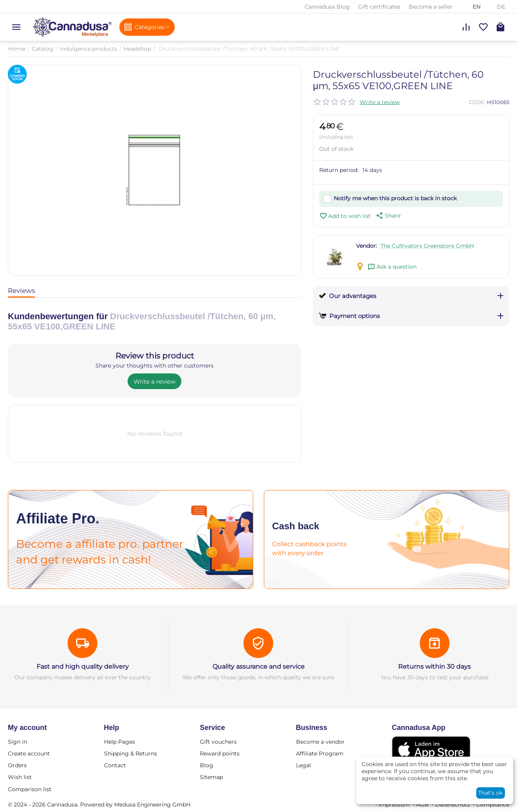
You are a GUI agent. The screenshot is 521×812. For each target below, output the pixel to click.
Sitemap (211, 777)
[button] (388, 216)
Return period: (339, 170)
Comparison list (30, 789)
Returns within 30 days (434, 667)
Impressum (394, 805)
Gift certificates (379, 7)
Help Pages (120, 742)
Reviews (21, 291)
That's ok (490, 793)
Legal (303, 765)
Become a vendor (320, 742)
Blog (207, 765)
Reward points (220, 753)
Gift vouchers (218, 742)
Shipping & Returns (131, 753)
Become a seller (431, 7)
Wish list (20, 777)
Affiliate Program (320, 753)
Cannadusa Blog (327, 7)
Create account (29, 753)
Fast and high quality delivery (83, 667)
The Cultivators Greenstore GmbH (427, 246)
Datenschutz (452, 805)
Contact (115, 765)
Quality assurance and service (259, 667)
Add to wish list (345, 216)
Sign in (17, 742)
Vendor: (367, 246)
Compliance (493, 805)
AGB (422, 805)
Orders (17, 765)
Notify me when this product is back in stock (395, 198)
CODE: (477, 102)
